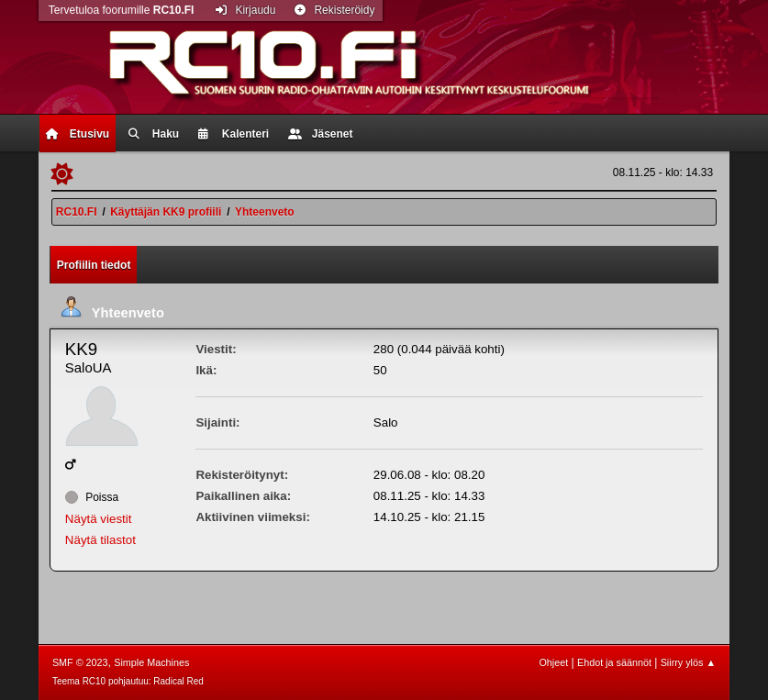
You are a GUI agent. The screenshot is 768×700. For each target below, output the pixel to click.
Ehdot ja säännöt (614, 662)
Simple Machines (151, 662)
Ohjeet (553, 662)
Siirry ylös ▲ (688, 662)
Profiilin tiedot (94, 265)
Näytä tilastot (100, 540)
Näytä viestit (99, 519)
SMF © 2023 (80, 662)
